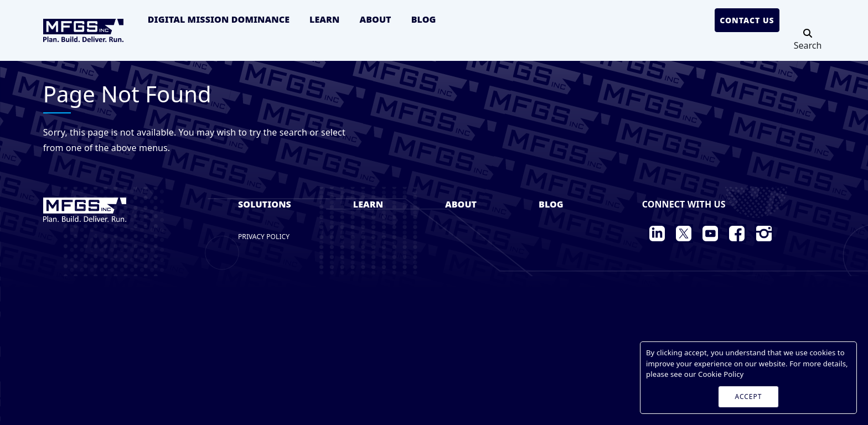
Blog (424, 19)
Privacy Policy (264, 237)
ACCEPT (749, 397)
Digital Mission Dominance (219, 19)
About (375, 19)
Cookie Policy (721, 374)
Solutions (265, 204)
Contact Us (747, 20)
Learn (324, 19)
